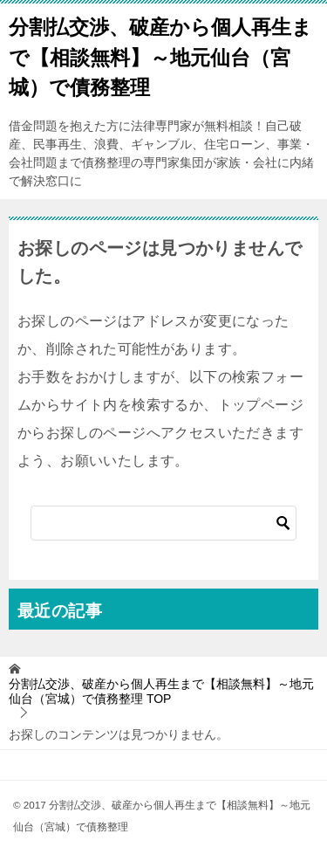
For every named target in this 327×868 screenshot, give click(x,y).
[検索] (163, 523)
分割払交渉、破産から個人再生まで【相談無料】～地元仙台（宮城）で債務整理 (160, 55)
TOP (161, 691)
